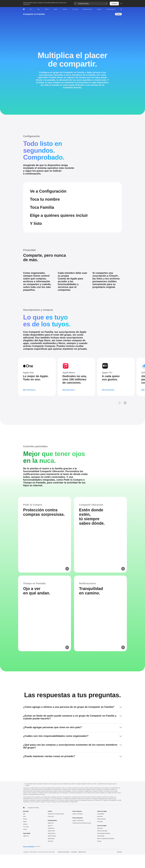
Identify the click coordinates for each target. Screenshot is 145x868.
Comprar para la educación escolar (82, 857)
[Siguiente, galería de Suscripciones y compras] (125, 431)
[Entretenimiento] (87, 9)
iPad (24, 850)
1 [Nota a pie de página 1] (48, 77)
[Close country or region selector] (121, 4)
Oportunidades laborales (104, 867)
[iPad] (38, 9)
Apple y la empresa (78, 848)
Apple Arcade (51, 865)
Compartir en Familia (34, 14)
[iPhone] (47, 9)
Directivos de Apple (102, 865)
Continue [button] (114, 3)
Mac (24, 848)
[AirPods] (65, 9)
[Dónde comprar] (111, 9)
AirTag (25, 863)
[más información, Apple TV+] (108, 418)
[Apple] (24, 9)
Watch (25, 855)
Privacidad (100, 855)
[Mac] (31, 9)
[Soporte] (99, 9)
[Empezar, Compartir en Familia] (118, 14)
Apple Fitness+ (52, 867)
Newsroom (100, 862)
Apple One (51, 857)
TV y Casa (26, 861)
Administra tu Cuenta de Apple (56, 848)
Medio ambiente (101, 853)
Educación (100, 850)
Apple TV (50, 860)
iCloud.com (51, 850)
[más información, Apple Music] (69, 418)
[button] (91, 4)
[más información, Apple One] (29, 418)
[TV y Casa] (75, 9)
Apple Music (51, 862)
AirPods (25, 858)
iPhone (25, 853)
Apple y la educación (78, 854)
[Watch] (56, 9)
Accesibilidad (101, 848)
